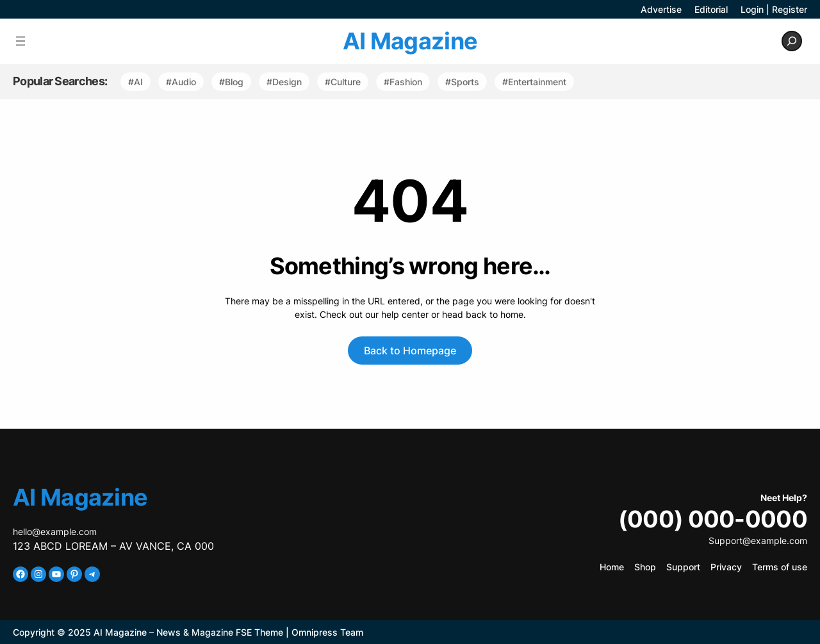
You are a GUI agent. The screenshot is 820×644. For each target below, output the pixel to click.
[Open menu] (20, 41)
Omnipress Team (327, 632)
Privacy (726, 567)
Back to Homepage (410, 351)
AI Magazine (410, 41)
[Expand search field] (792, 41)
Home (612, 567)
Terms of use (780, 567)
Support (683, 567)
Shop (645, 567)
